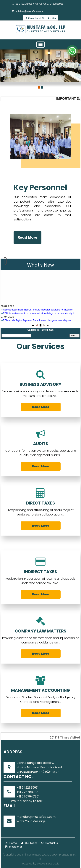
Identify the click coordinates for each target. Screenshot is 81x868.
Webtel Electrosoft (48, 864)
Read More (27, 237)
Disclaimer (14, 847)
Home (11, 843)
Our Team (29, 843)
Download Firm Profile (41, 18)
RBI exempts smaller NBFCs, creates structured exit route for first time (38, 322)
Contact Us (50, 843)
